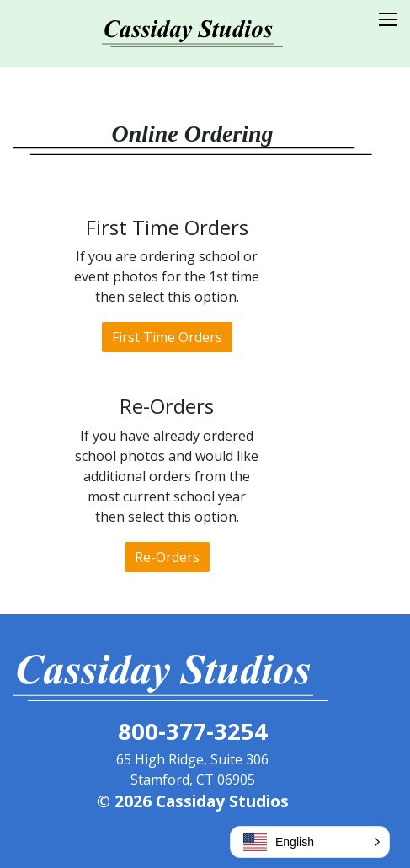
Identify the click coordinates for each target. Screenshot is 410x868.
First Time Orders (167, 337)
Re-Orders (167, 557)
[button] (310, 842)
